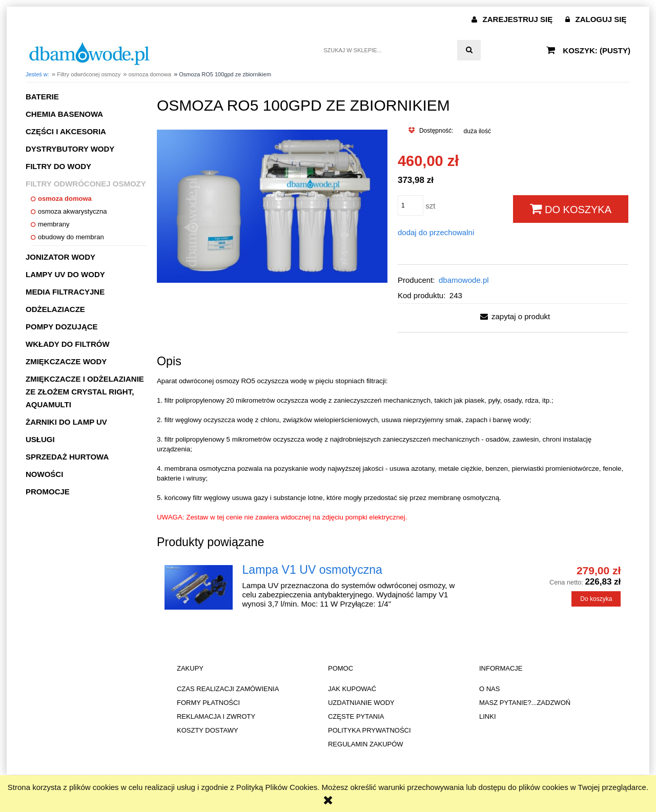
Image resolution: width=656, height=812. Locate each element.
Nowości (44, 474)
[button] (513, 316)
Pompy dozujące (62, 327)
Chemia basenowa (64, 114)
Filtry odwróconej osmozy (86, 184)
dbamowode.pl (464, 280)
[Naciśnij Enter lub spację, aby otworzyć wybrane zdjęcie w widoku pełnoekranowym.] (272, 205)
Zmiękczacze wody (66, 361)
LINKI (488, 716)
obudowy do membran (71, 237)
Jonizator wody (60, 257)
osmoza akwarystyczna (72, 211)
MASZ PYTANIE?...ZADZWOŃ (525, 703)
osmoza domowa (65, 199)
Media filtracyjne (65, 292)
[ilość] (411, 205)
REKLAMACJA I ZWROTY (216, 716)
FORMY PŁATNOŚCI (208, 703)
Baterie (42, 97)
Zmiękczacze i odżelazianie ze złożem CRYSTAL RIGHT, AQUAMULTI (85, 392)
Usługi (40, 439)
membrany (54, 224)
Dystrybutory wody (70, 149)
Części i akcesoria (66, 131)
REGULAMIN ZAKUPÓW (366, 744)
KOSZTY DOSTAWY (208, 730)
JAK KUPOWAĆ (352, 689)
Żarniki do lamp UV (66, 422)
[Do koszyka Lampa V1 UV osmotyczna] (596, 599)
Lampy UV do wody (65, 274)
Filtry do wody (58, 166)
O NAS (489, 689)
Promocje (48, 492)
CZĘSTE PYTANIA (356, 716)
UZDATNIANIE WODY (361, 703)
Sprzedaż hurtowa (67, 457)
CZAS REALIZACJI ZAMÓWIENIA (228, 689)
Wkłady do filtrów (68, 344)
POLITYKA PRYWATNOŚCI (370, 730)
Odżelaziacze (55, 309)
